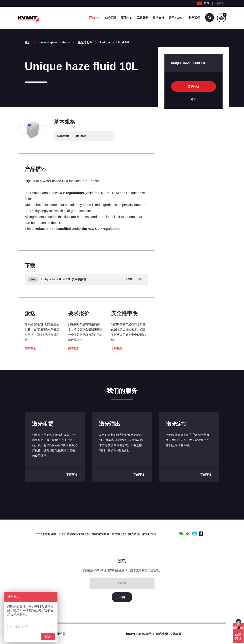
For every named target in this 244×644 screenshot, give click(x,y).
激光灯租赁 (149, 534)
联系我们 (194, 18)
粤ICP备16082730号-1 (140, 634)
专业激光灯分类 (46, 534)
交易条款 (176, 634)
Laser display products (54, 42)
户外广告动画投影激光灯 (74, 534)
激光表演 (134, 534)
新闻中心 (127, 18)
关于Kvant (176, 18)
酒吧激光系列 (101, 534)
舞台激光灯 (119, 534)
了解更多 (117, 348)
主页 (28, 42)
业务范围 (111, 18)
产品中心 (95, 18)
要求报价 (74, 348)
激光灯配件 (85, 42)
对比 (193, 99)
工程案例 (143, 18)
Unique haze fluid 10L (115, 42)
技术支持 (158, 18)
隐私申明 (162, 634)
